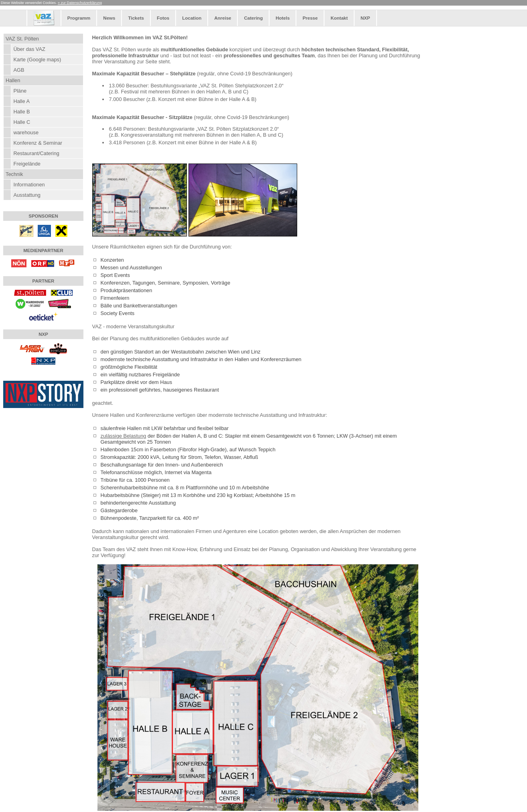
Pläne (20, 91)
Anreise (223, 18)
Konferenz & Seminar (38, 143)
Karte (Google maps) (37, 60)
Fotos (163, 18)
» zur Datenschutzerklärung (80, 3)
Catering (253, 18)
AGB (19, 70)
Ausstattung (27, 195)
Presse (310, 18)
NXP (365, 18)
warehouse (26, 132)
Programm (79, 18)
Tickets (136, 18)
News (109, 18)
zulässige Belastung (124, 436)
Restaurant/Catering (36, 153)
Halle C (22, 122)
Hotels (283, 18)
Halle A (21, 101)
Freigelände (27, 164)
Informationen (29, 185)
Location (192, 18)
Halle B (21, 112)
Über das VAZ (29, 49)
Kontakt (339, 18)
